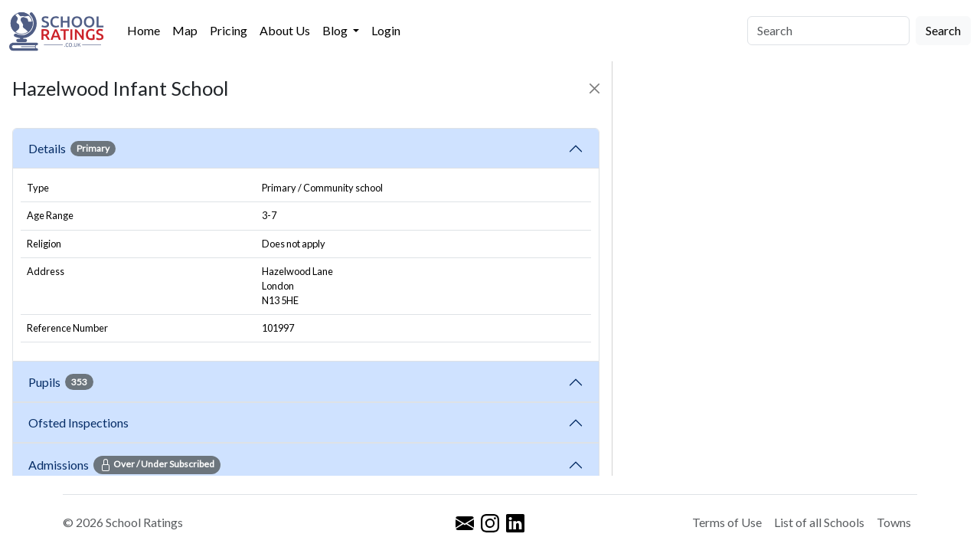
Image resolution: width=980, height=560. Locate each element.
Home (144, 30)
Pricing (229, 30)
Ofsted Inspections (81, 422)
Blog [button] (336, 30)
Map (185, 30)
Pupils (61, 382)
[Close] (595, 88)
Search (943, 30)
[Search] (828, 31)
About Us (285, 30)
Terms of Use (727, 522)
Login (386, 30)
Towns (894, 522)
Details (72, 149)
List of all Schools (819, 522)
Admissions (124, 465)
